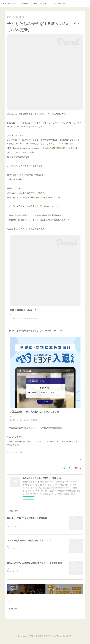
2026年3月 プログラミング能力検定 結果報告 (27, 524)
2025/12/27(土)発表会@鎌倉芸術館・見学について (29, 546)
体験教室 (25, 3)
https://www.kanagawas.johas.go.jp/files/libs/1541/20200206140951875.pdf (45, 148)
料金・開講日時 (40, 3)
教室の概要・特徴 (10, 3)
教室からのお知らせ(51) (15, 458)
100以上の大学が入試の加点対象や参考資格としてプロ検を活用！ (36, 569)
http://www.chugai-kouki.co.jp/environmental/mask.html (36, 197)
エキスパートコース (59, 3)
